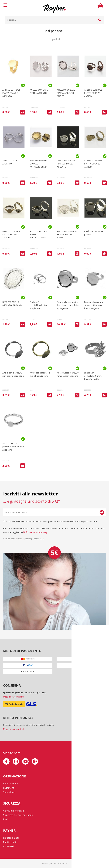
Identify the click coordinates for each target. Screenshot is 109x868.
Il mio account (11, 784)
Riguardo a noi (11, 838)
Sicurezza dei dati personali (18, 815)
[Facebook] (6, 761)
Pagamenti (9, 788)
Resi (5, 819)
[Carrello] (100, 6)
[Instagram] (16, 761)
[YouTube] (25, 761)
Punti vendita (10, 842)
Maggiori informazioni (14, 697)
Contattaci (9, 846)
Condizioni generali (14, 811)
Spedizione (9, 792)
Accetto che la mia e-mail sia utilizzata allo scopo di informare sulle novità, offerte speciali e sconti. (51, 521)
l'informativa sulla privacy (35, 532)
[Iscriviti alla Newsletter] (102, 512)
